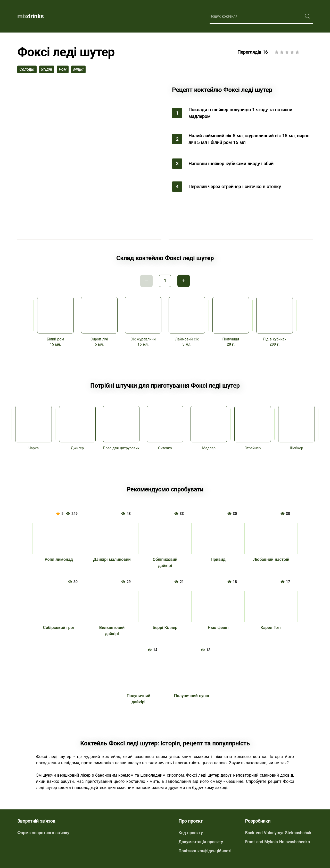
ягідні (47, 69)
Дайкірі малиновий (112, 559)
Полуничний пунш (192, 696)
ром (63, 69)
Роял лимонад (59, 559)
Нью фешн (218, 628)
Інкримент (184, 281)
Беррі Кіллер (165, 628)
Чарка (34, 448)
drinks (30, 16)
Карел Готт (271, 628)
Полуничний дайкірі (138, 699)
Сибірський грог (59, 628)
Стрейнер (253, 448)
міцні (78, 69)
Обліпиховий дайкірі (165, 563)
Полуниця (231, 339)
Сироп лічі (99, 339)
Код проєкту (191, 833)
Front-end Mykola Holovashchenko (278, 842)
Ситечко (165, 448)
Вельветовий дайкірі (112, 631)
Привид (218, 559)
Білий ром (55, 339)
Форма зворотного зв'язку (43, 833)
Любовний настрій (271, 559)
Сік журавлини (143, 339)
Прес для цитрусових (121, 448)
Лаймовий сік (187, 339)
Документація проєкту (201, 842)
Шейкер (296, 448)
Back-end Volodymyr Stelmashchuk (278, 833)
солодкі (27, 69)
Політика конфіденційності (205, 851)
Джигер (77, 448)
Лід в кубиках (275, 339)
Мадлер (209, 448)
